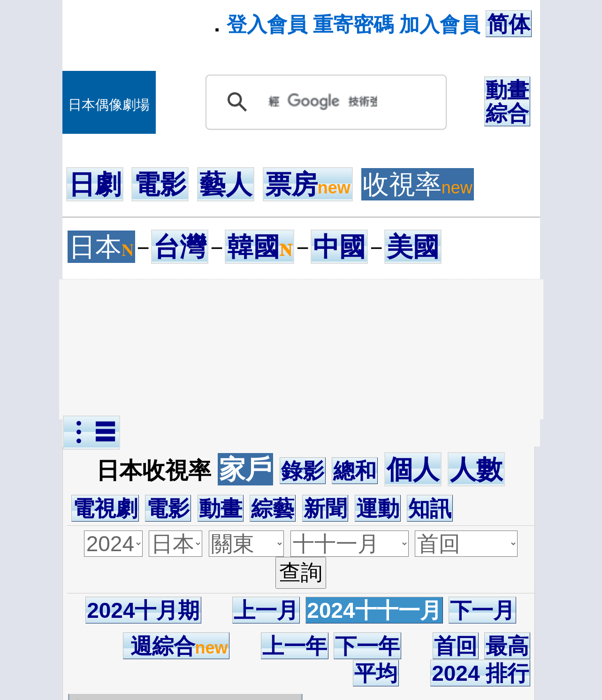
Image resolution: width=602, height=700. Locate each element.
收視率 (418, 184)
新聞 (325, 508)
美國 (413, 247)
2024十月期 (143, 610)
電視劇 (105, 508)
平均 (376, 673)
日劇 (95, 184)
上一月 (266, 610)
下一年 (367, 646)
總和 (355, 471)
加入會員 (440, 24)
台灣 (180, 247)
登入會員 (267, 24)
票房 (308, 184)
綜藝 (273, 508)
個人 (413, 469)
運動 (378, 508)
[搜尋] (323, 102)
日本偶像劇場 (109, 105)
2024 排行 (480, 673)
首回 (456, 646)
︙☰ (91, 433)
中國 (339, 247)
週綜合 (176, 646)
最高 (507, 646)
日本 (101, 247)
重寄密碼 (353, 24)
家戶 (245, 469)
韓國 (259, 247)
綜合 (507, 113)
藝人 (226, 184)
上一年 (295, 646)
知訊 (430, 508)
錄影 (303, 471)
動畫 (507, 90)
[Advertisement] (301, 349)
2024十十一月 (374, 610)
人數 (476, 469)
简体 (509, 24)
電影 (160, 184)
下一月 (482, 610)
